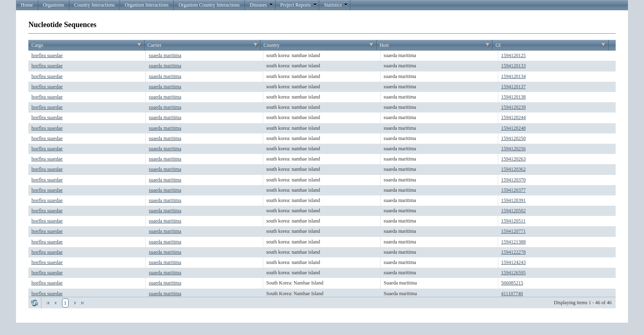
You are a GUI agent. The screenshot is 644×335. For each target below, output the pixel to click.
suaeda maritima (165, 55)
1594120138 (513, 97)
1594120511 (513, 221)
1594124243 (513, 262)
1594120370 (513, 180)
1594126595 (513, 273)
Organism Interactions (147, 5)
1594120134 (513, 76)
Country (271, 45)
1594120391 (513, 200)
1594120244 (513, 117)
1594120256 (513, 149)
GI (498, 45)
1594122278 (513, 252)
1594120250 (513, 138)
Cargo (37, 45)
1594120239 (513, 107)
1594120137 (513, 87)
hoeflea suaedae (47, 55)
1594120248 (513, 128)
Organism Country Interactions (209, 5)
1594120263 (513, 159)
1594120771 (513, 231)
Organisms (53, 5)
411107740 (512, 294)
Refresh (34, 303)
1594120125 (513, 55)
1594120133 (513, 66)
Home (27, 5)
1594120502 (513, 211)
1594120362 (513, 169)
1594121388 (513, 242)
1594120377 (513, 190)
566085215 (512, 283)
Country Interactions (94, 5)
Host (384, 45)
